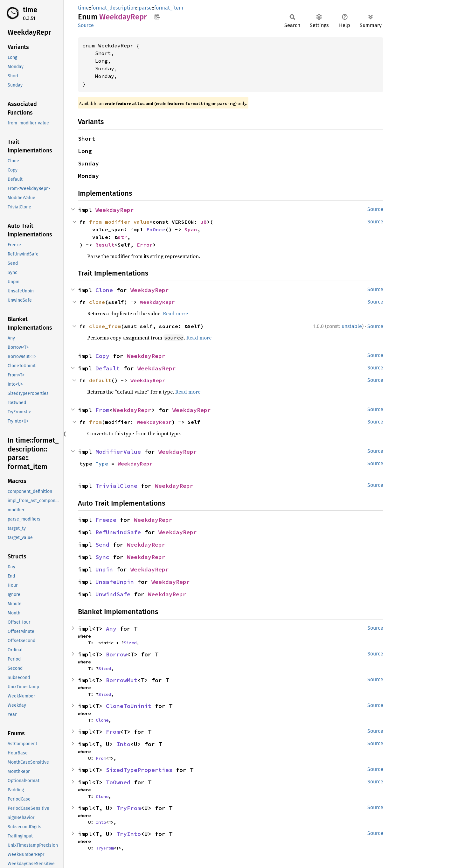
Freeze (106, 520)
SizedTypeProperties (139, 770)
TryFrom (129, 808)
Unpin (104, 569)
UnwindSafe (113, 594)
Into (123, 744)
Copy (102, 356)
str (122, 237)
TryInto (129, 834)
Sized (130, 643)
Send (102, 545)
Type (102, 464)
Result (105, 245)
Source (86, 25)
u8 (204, 222)
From (102, 410)
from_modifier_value (119, 222)
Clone (104, 290)
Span (191, 229)
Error (145, 245)
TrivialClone (116, 486)
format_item (169, 8)
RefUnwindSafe (118, 532)
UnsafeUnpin (115, 582)
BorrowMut (122, 680)
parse (145, 8)
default (100, 380)
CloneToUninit (129, 706)
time (30, 10)
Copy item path (157, 17)
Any (111, 629)
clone (97, 302)
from (95, 422)
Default (108, 368)
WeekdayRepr (115, 210)
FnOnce (156, 229)
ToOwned (118, 782)
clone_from (105, 326)
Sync (102, 557)
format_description (114, 8)
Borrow (116, 654)
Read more (175, 313)
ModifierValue (118, 452)
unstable (352, 326)
